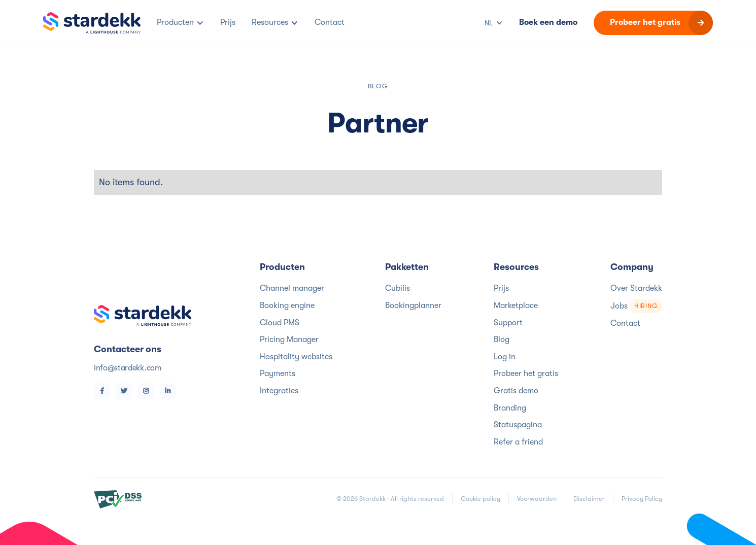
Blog (502, 339)
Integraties (279, 391)
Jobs (636, 306)
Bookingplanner (413, 305)
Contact (625, 323)
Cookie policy (480, 499)
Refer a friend (518, 442)
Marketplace (516, 305)
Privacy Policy (642, 499)
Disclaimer (589, 499)
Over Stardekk (636, 288)
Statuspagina (518, 425)
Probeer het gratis (526, 373)
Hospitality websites (296, 357)
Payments (278, 373)
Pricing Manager (289, 339)
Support (508, 323)
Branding (510, 408)
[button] (180, 23)
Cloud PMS (280, 323)
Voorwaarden (537, 499)
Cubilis (398, 288)
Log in (505, 357)
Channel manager (292, 288)
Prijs (501, 288)
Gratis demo (516, 391)
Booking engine (287, 305)
